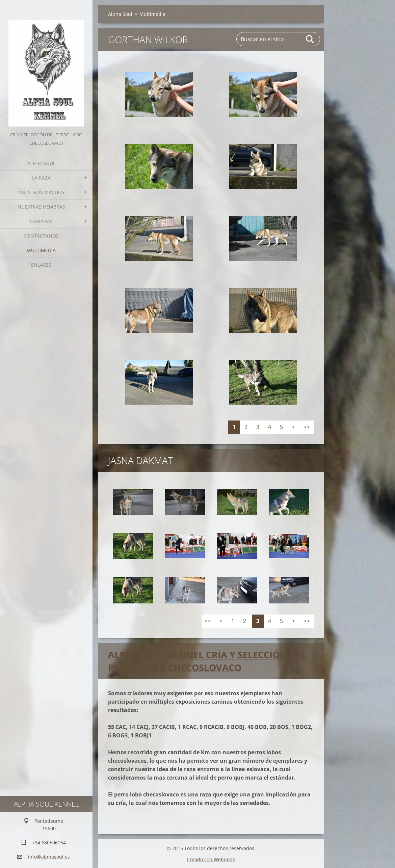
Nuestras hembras (41, 207)
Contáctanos (41, 236)
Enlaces (41, 265)
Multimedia (41, 250)
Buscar (310, 39)
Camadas (41, 221)
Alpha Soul (41, 163)
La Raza (41, 178)
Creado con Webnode (211, 859)
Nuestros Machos (41, 192)
